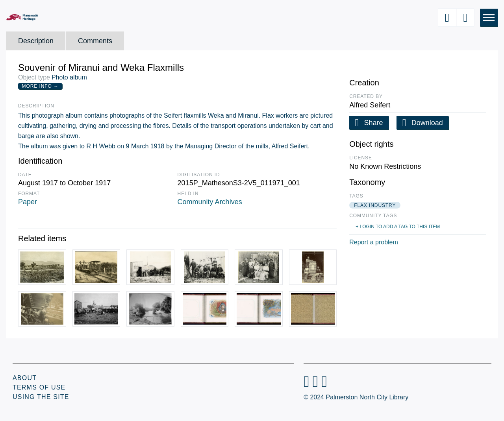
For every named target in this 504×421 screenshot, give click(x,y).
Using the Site (41, 397)
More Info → (40, 86)
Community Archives (210, 202)
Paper (28, 202)
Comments (95, 41)
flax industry (375, 205)
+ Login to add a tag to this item (398, 227)
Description (36, 41)
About (25, 378)
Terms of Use (39, 387)
